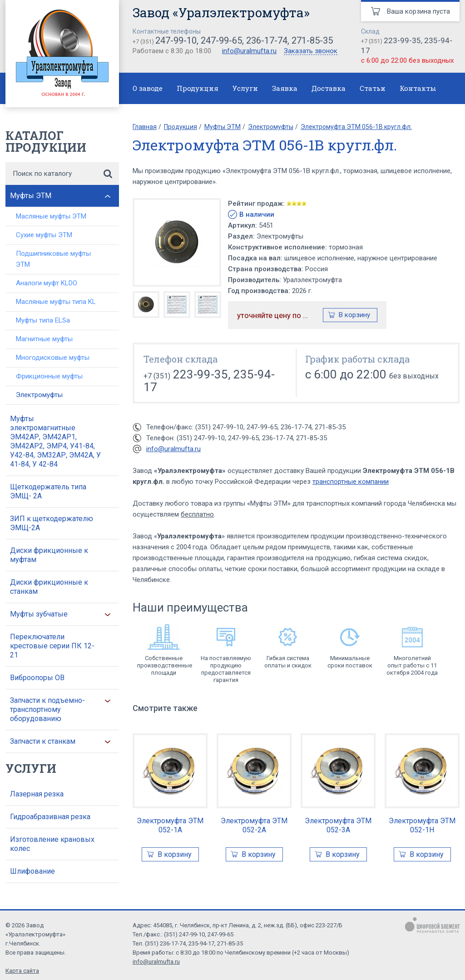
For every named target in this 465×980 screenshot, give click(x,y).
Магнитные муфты (44, 339)
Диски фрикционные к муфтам (49, 555)
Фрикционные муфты (49, 376)
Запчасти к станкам (43, 741)
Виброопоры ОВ (37, 678)
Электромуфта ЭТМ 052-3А (338, 825)
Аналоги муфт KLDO (47, 283)
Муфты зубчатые (39, 614)
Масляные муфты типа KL (56, 302)
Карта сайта (22, 971)
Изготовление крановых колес (52, 844)
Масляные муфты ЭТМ (51, 216)
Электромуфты (39, 395)
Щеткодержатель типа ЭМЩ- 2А (48, 491)
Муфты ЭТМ (31, 196)
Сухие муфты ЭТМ (44, 235)
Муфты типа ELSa (43, 320)
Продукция (198, 88)
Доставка (329, 88)
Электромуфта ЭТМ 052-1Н (422, 825)
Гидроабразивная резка (50, 817)
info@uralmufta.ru (249, 51)
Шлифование (32, 871)
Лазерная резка (37, 794)
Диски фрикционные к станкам (49, 587)
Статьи (373, 88)
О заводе (148, 88)
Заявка (285, 88)
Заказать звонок (311, 51)
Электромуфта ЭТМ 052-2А (254, 825)
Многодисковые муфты (53, 358)
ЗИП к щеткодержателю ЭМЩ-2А (52, 523)
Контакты (418, 88)
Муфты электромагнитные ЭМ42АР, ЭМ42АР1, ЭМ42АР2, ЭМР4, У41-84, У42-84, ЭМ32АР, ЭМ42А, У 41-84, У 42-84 (55, 441)
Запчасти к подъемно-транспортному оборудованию (47, 709)
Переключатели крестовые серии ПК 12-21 (52, 646)
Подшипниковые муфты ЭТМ (53, 259)
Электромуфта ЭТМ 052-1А (170, 825)
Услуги (245, 88)
